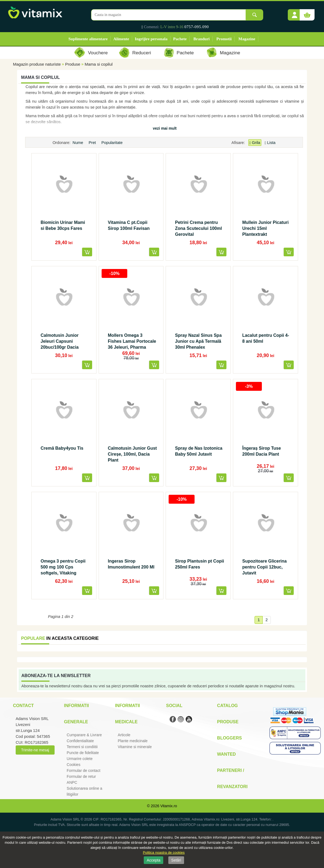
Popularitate (112, 143)
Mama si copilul (98, 64)
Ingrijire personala (151, 39)
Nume (79, 143)
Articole (124, 735)
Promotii (224, 39)
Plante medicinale (133, 741)
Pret (93, 143)
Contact (23, 706)
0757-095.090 (197, 27)
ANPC (72, 782)
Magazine (247, 39)
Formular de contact (84, 771)
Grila (255, 143)
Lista (270, 143)
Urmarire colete (80, 759)
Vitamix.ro (169, 806)
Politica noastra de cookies (164, 852)
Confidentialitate (80, 741)
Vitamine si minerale (135, 747)
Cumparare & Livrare (84, 735)
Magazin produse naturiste (37, 64)
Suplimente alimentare (88, 39)
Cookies (74, 765)
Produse (73, 64)
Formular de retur (81, 776)
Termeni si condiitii (82, 747)
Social (174, 706)
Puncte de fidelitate (83, 753)
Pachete (180, 39)
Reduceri (142, 53)
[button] (295, 13)
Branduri (202, 39)
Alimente (121, 39)
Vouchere (98, 53)
